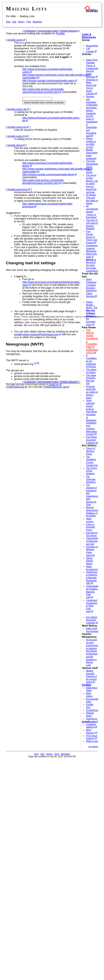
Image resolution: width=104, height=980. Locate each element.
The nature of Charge (91, 371)
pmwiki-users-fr (16, 136)
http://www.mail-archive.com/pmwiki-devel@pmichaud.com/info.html (43, 182)
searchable (30, 78)
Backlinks (37, 22)
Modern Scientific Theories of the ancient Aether (91, 676)
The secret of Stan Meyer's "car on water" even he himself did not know (92, 184)
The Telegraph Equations (91, 479)
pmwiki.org (54, 385)
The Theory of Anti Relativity (91, 471)
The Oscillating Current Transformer (92, 461)
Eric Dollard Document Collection (92, 620)
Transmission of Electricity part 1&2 (92, 541)
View (8, 22)
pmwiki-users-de (17, 109)
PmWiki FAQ (90, 706)
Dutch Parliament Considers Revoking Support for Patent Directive (91, 288)
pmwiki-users (15, 40)
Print (29, 22)
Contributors (30, 31)
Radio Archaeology (92, 568)
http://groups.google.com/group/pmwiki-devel (48, 174)
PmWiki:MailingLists (15, 387)
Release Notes (90, 714)
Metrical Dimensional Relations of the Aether (92, 511)
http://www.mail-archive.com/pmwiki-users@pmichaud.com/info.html (43, 91)
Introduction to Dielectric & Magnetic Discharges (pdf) (92, 578)
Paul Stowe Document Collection (91, 440)
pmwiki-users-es (17, 127)
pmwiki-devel (15, 145)
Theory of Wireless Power (91, 451)
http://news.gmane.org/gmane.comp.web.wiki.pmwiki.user (56, 75)
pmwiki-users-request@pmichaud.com (36, 335)
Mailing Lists (27, 16)
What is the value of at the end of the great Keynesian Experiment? (92, 262)
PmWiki (60, 34)
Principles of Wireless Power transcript (92, 551)
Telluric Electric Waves (90, 561)
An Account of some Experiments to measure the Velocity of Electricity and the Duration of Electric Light (92, 652)
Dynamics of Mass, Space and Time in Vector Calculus (92, 87)
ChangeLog (92, 719)
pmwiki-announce (18, 189)
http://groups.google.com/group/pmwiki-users (48, 81)
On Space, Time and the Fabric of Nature (92, 199)
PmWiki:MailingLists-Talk (55, 387)
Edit (14, 22)
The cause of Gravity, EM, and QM (91, 379)
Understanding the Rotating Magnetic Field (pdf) (93, 592)
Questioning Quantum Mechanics (92, 248)
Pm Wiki (11, 16)
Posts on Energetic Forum (91, 527)
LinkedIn (90, 51)
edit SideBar (93, 747)
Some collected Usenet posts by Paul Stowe (91, 406)
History (21, 22)
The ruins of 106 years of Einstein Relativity (92, 224)
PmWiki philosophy (69, 31)
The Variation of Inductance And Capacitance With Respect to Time (92, 495)
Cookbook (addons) (91, 726)
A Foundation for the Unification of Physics (91, 361)
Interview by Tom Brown (92, 534)
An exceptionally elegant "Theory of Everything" (92, 212)
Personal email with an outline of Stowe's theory (92, 392)
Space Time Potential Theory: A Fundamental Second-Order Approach (92, 68)
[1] (35, 363)
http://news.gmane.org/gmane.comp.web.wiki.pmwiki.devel (56, 169)
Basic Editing (89, 695)
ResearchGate (93, 46)
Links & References (89, 36)
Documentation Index (48, 31)
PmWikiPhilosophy (95, 710)
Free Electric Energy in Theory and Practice (91, 237)
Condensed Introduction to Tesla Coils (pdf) (92, 606)
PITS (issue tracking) (92, 737)
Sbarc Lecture (90, 520)
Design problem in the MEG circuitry (91, 143)
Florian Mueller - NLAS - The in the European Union (92, 313)
